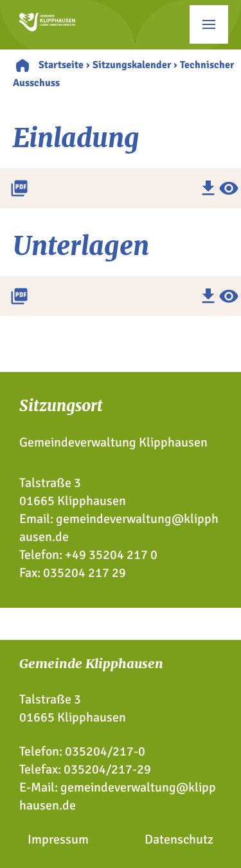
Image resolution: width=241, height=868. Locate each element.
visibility (229, 188)
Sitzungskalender (132, 65)
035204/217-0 (105, 751)
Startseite (61, 65)
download (208, 188)
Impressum (58, 839)
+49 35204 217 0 (111, 555)
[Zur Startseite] (47, 27)
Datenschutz (179, 839)
